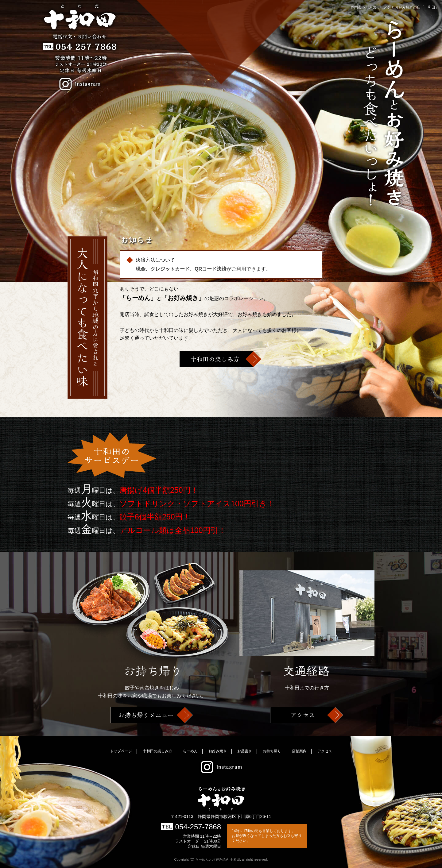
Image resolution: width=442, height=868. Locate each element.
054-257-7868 (191, 827)
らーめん (194, 36)
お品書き (221, 36)
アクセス (262, 36)
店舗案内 (248, 36)
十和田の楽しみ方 (181, 36)
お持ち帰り (235, 36)
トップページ (121, 751)
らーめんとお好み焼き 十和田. (219, 859)
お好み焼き (208, 36)
